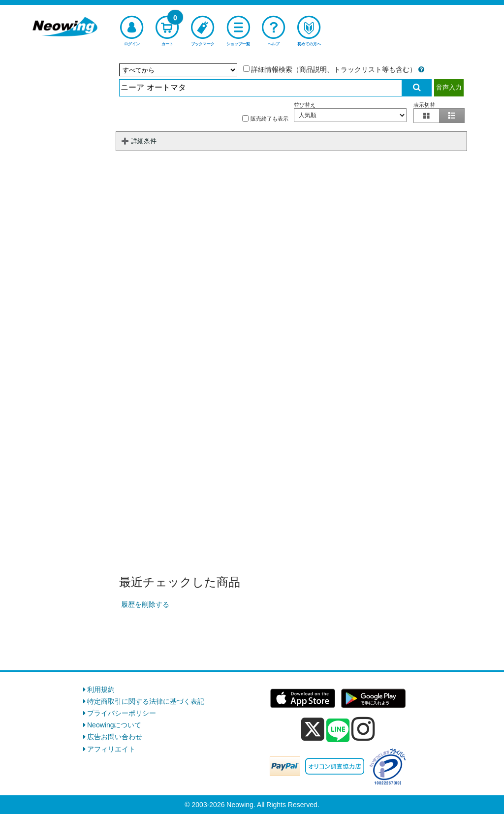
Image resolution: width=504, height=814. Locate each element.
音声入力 (449, 87)
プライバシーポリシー (122, 713)
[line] (338, 731)
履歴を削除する (145, 604)
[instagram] (363, 729)
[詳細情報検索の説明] (421, 69)
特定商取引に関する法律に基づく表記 (146, 701)
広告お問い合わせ (115, 737)
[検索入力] (261, 88)
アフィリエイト (111, 749)
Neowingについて (114, 725)
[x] (313, 729)
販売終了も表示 (265, 118)
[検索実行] (417, 88)
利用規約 (101, 689)
